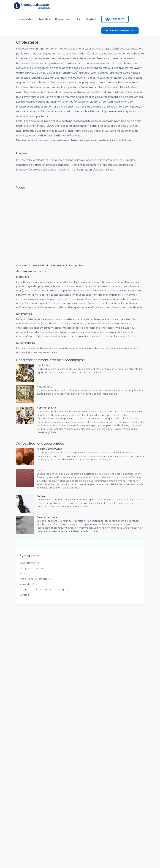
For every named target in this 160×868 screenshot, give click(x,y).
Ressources (63, 19)
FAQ (78, 19)
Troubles (44, 19)
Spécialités (26, 19)
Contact (91, 19)
